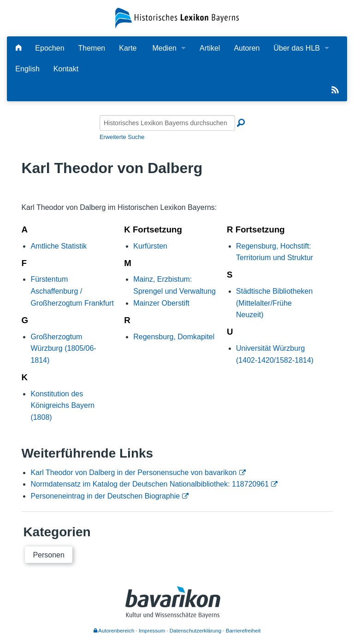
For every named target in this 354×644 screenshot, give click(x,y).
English (27, 69)
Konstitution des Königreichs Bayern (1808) (62, 406)
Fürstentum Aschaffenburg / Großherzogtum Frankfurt (72, 291)
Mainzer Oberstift (161, 303)
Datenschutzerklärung (195, 631)
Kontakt (66, 69)
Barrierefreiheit (243, 631)
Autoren (247, 48)
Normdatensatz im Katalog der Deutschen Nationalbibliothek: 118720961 (150, 484)
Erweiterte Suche (122, 137)
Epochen (50, 48)
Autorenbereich (114, 631)
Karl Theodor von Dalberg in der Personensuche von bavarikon (133, 473)
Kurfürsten (150, 246)
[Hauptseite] (18, 48)
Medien (164, 48)
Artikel (210, 48)
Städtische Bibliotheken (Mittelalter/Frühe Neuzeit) (274, 303)
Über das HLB (297, 48)
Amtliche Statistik (59, 246)
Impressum (152, 631)
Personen (49, 555)
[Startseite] (177, 18)
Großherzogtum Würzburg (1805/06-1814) (63, 348)
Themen (92, 48)
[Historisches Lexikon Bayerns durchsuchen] (167, 123)
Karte (128, 48)
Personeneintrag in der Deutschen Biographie (105, 496)
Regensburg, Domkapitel (174, 337)
